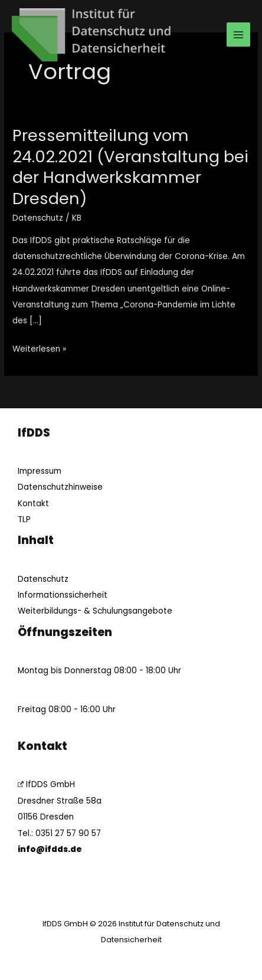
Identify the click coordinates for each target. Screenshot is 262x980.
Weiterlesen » (39, 348)
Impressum (40, 471)
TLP (24, 520)
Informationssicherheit (63, 595)
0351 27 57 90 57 (68, 833)
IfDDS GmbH (46, 784)
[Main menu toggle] (239, 35)
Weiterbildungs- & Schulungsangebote (95, 611)
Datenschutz (38, 218)
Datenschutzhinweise (60, 487)
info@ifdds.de (50, 849)
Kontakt (33, 504)
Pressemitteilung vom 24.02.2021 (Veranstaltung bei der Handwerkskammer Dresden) (130, 167)
